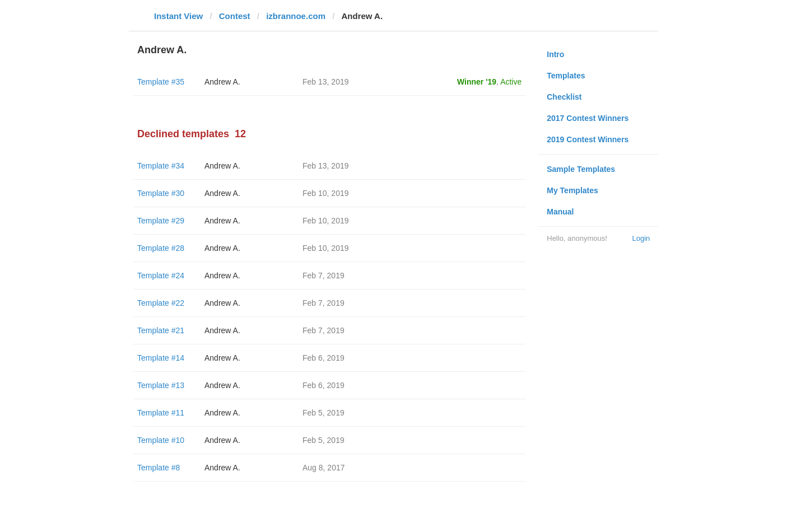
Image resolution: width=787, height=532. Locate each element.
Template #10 (161, 440)
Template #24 (161, 276)
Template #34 (161, 166)
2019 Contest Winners (588, 139)
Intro (555, 54)
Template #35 (161, 82)
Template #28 (161, 248)
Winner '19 (477, 82)
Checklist (564, 97)
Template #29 (161, 221)
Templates (566, 76)
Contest (235, 16)
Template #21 (161, 330)
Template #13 (161, 385)
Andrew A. (222, 82)
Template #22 (161, 303)
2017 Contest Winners (588, 118)
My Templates (572, 190)
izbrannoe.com (296, 16)
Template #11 (161, 413)
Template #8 (159, 468)
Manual (560, 212)
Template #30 (161, 193)
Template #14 (161, 358)
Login (641, 238)
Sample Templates (581, 169)
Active (511, 82)
